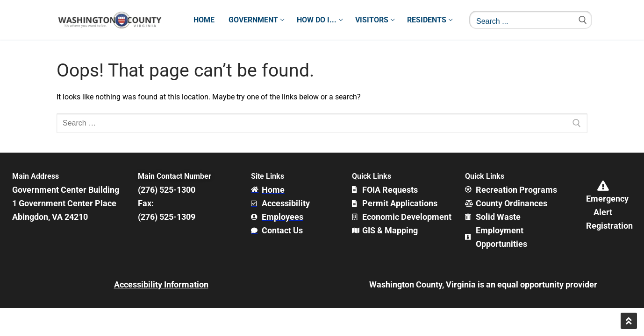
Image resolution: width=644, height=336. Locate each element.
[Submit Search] (583, 20)
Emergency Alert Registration (609, 212)
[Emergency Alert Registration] (603, 186)
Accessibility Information (161, 284)
